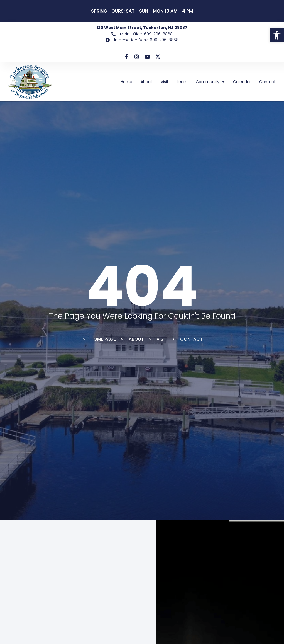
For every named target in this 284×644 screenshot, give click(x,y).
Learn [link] (182, 82)
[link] (277, 35)
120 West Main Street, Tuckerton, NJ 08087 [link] (142, 28)
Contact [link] (267, 82)
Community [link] (210, 82)
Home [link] (126, 82)
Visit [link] (165, 82)
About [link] (146, 82)
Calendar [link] (242, 82)
